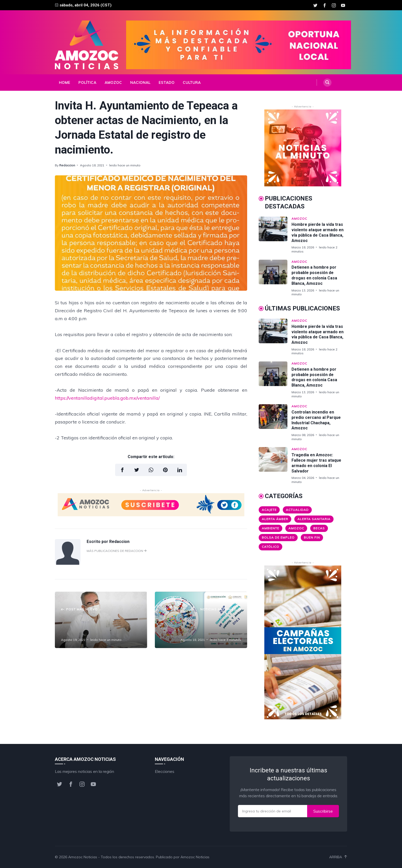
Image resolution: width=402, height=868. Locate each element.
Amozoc (113, 83)
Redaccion (67, 165)
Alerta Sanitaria (314, 519)
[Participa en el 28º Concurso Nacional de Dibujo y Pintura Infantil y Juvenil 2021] (201, 620)
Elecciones (165, 771)
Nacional (140, 83)
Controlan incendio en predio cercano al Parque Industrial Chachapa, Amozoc (316, 420)
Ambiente (270, 528)
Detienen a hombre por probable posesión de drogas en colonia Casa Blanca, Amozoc (314, 275)
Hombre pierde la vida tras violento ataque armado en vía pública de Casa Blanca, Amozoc (318, 232)
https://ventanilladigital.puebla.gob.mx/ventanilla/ (107, 398)
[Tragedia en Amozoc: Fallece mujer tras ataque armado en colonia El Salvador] (275, 465)
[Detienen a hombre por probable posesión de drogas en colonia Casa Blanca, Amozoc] (275, 278)
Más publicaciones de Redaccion (117, 551)
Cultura (192, 83)
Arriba (338, 857)
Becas (319, 528)
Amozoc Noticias (83, 857)
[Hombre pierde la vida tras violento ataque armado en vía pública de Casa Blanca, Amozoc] (275, 235)
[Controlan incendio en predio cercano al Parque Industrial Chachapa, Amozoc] (275, 423)
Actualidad (297, 510)
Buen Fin (312, 537)
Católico (270, 547)
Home (65, 83)
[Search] (327, 83)
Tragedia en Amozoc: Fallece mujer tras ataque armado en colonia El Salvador (316, 463)
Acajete (269, 510)
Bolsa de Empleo (278, 537)
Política (87, 83)
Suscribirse (323, 811)
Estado (167, 83)
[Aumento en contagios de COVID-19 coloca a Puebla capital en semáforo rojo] (101, 620)
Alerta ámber (275, 519)
